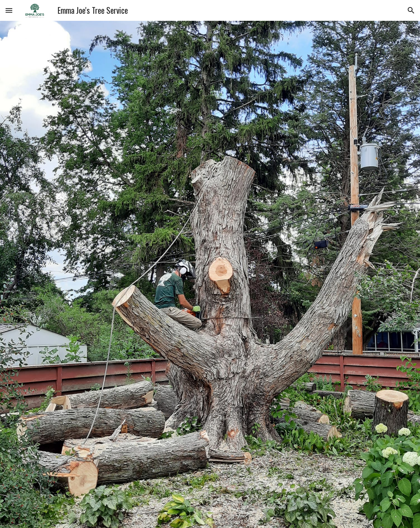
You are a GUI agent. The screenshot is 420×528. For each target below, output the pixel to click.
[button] (9, 10)
